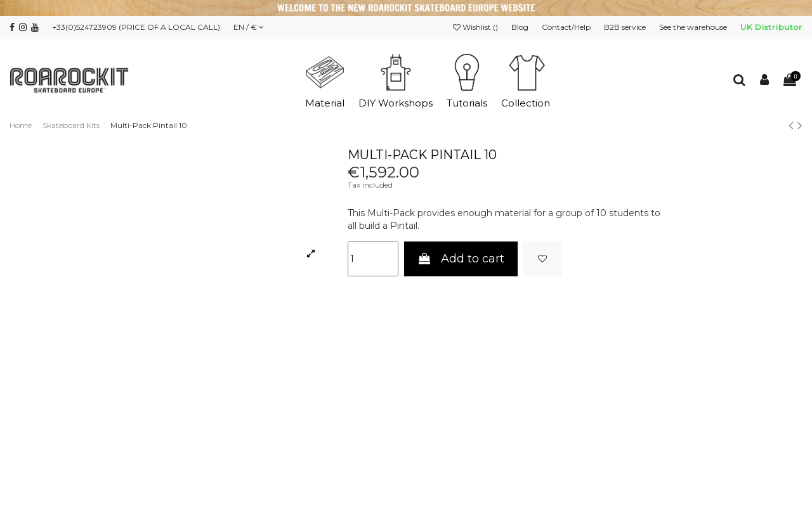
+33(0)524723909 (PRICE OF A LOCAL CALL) (136, 27)
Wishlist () (476, 27)
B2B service (626, 27)
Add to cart (461, 259)
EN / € (249, 27)
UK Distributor (771, 27)
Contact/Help (567, 27)
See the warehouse (694, 27)
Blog (521, 27)
